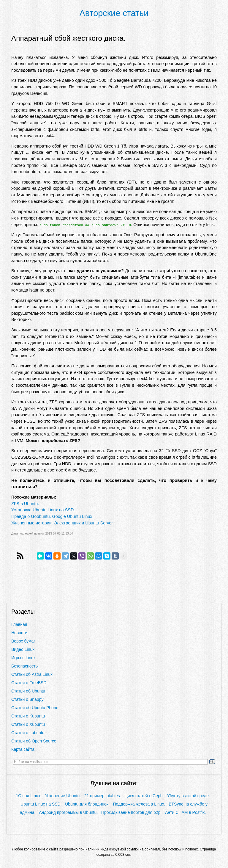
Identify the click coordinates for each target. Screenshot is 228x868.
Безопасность (24, 666)
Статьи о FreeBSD (29, 683)
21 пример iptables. (103, 796)
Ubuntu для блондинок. (87, 804)
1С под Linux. (28, 796)
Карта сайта (23, 749)
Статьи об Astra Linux (32, 674)
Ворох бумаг (23, 641)
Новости (19, 633)
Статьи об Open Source (34, 741)
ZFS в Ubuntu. (25, 504)
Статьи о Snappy (27, 699)
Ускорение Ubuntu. (63, 796)
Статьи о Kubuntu (28, 716)
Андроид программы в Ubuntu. (68, 812)
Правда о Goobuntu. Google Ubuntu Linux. (52, 516)
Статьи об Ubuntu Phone (35, 708)
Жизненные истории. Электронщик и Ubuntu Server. (62, 523)
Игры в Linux (23, 658)
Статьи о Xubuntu (28, 724)
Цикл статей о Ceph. (144, 796)
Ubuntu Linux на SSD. (41, 804)
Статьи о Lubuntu (28, 733)
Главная (19, 624)
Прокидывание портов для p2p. (131, 812)
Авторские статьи (114, 13)
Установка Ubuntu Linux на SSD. (43, 510)
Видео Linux (23, 649)
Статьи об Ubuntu (28, 691)
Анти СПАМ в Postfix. (185, 812)
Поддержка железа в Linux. (139, 804)
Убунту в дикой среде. (189, 796)
